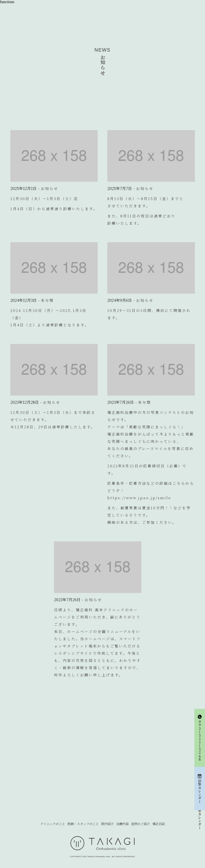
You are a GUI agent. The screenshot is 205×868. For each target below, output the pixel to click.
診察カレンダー (200, 817)
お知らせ (49, 188)
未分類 (47, 300)
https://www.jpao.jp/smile (139, 498)
